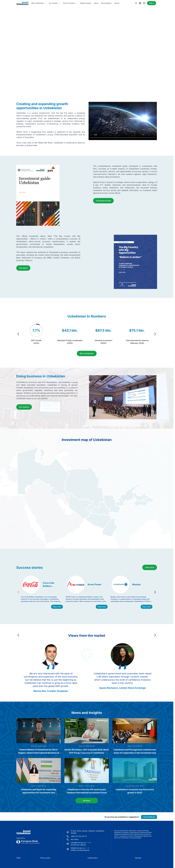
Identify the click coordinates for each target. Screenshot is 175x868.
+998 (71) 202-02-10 (79, 836)
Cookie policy (93, 858)
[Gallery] (87, 334)
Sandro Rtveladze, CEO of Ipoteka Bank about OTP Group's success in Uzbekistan (87, 751)
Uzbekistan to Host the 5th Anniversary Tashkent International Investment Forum (87, 791)
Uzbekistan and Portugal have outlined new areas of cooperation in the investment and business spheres (135, 751)
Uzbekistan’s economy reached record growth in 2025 (135, 791)
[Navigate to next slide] (155, 334)
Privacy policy (45, 858)
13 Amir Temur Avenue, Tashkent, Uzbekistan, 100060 (88, 832)
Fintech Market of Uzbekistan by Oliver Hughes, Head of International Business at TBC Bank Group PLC (39, 751)
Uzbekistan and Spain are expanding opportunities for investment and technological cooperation (39, 791)
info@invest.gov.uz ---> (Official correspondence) (80, 849)
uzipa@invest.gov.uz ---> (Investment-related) (81, 844)
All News (87, 801)
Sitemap (138, 858)
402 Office (75, 839)
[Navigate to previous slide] (18, 334)
